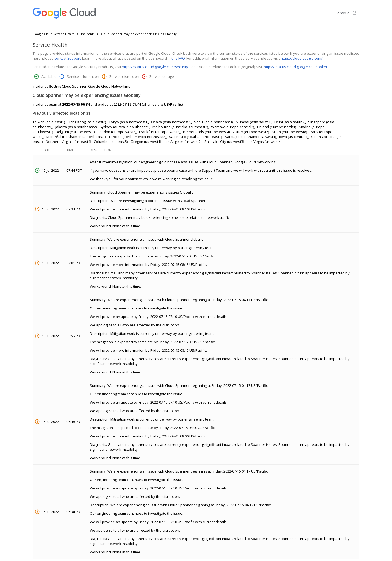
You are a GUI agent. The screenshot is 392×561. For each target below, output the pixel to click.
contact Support (68, 58)
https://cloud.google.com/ (302, 58)
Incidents (88, 34)
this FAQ (178, 58)
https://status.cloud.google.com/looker (296, 67)
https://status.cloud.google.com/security (155, 67)
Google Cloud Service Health (54, 34)
